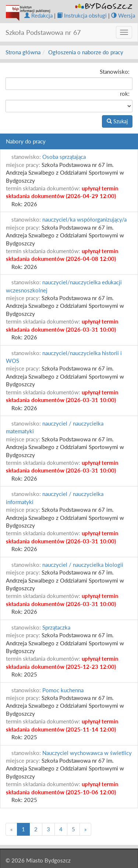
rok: (125, 94)
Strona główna (23, 52)
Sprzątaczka (56, 627)
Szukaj (117, 121)
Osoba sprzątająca (64, 157)
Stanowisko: (115, 72)
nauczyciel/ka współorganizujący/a (84, 219)
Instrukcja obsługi (82, 15)
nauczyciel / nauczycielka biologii (83, 565)
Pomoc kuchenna (63, 690)
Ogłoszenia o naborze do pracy (86, 52)
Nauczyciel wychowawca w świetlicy (87, 753)
